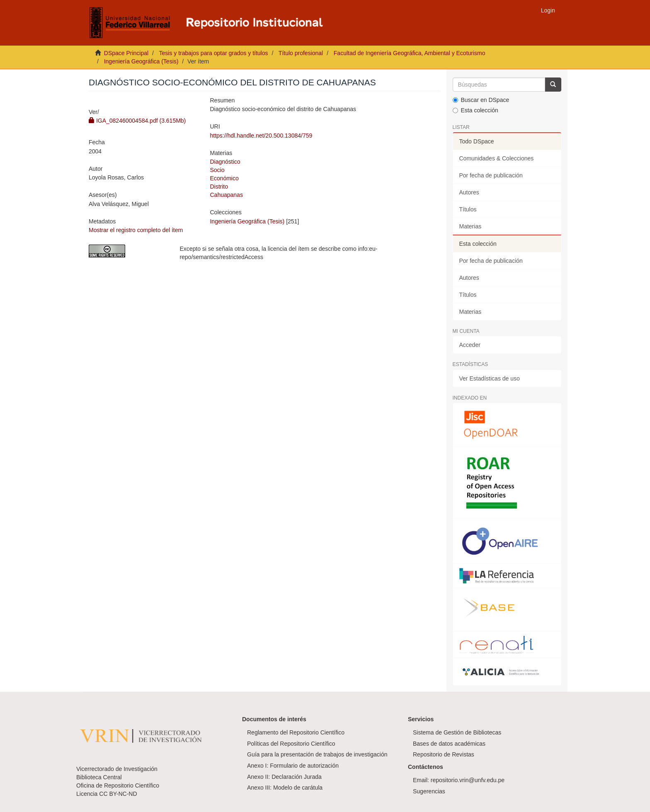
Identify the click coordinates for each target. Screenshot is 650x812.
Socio (217, 170)
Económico (224, 178)
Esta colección (475, 110)
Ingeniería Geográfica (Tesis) (141, 61)
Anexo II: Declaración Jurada (284, 777)
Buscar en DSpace (481, 100)
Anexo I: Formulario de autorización (293, 766)
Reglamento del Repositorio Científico (296, 732)
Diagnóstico (225, 162)
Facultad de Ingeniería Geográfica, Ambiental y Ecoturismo (410, 53)
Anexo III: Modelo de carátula (285, 788)
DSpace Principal (126, 53)
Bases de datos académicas (449, 744)
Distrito (219, 187)
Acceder (470, 345)
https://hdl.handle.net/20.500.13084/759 (261, 136)
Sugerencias (429, 791)
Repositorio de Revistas (444, 754)
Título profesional (301, 53)
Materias (471, 226)
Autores (469, 192)
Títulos (468, 209)
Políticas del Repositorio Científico (291, 744)
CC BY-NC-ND (118, 794)
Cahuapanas (226, 195)
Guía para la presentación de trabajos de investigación (317, 754)
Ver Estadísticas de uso (490, 378)
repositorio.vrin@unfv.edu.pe (468, 780)
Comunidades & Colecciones (497, 158)
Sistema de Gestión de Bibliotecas (457, 732)
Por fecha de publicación (491, 175)
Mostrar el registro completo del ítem (136, 230)
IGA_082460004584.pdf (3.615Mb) (137, 121)
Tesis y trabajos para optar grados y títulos (213, 53)
